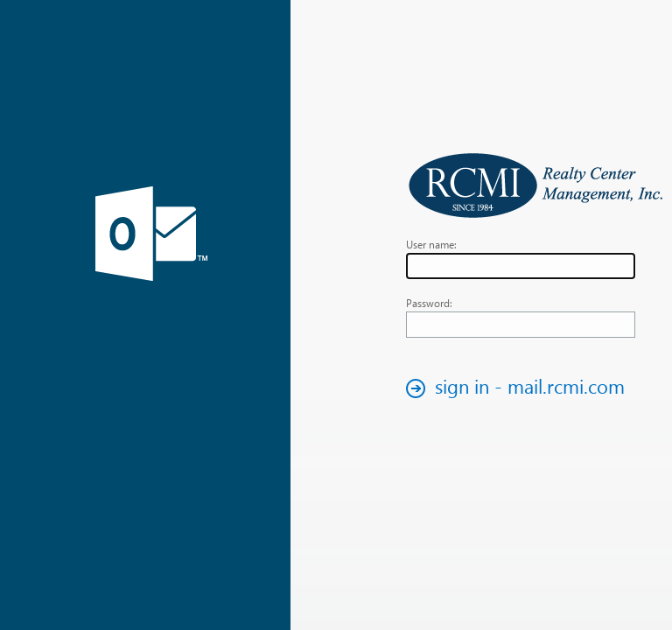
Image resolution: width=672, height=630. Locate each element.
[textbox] (521, 266)
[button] (520, 388)
